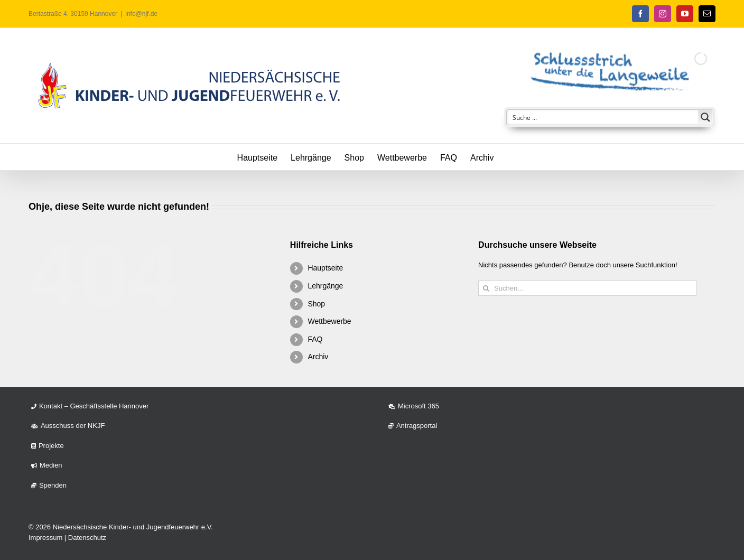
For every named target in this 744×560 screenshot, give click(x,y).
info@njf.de (141, 14)
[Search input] (603, 117)
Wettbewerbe (329, 321)
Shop (316, 304)
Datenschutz (87, 538)
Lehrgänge (325, 286)
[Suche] (486, 288)
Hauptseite (325, 268)
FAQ (315, 339)
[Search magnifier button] (705, 117)
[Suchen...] (587, 288)
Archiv (318, 357)
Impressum (45, 538)
